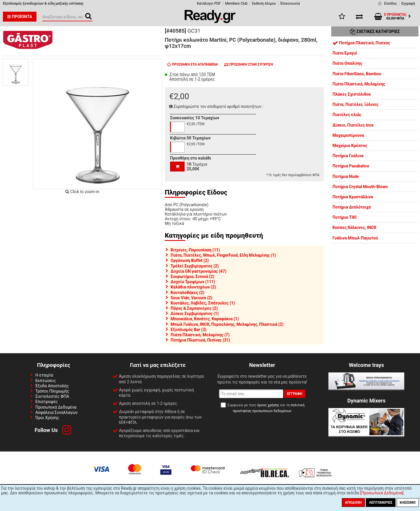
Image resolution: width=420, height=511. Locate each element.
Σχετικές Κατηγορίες (375, 32)
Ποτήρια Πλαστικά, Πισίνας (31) (200, 340)
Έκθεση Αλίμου (264, 3)
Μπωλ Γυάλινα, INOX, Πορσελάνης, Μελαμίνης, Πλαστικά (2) (227, 324)
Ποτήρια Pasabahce (351, 166)
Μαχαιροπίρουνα (348, 135)
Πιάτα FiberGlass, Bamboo (357, 74)
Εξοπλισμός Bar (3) (189, 330)
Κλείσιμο (408, 503)
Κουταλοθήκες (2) (188, 293)
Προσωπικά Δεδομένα (56, 407)
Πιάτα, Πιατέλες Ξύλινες (356, 104)
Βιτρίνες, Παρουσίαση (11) (195, 250)
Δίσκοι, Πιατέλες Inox (353, 125)
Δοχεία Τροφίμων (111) (193, 282)
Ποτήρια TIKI (344, 217)
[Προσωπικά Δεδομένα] (382, 493)
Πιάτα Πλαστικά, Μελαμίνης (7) (200, 335)
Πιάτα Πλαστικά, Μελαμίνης (359, 84)
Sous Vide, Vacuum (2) (191, 298)
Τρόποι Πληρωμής (52, 391)
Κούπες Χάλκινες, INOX (354, 228)
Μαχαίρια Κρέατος (350, 146)
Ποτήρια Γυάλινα (348, 156)
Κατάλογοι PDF (209, 3)
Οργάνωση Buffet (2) (190, 260)
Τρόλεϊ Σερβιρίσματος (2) (195, 266)
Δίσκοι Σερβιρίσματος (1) (195, 314)
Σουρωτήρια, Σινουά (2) (192, 276)
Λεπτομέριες (381, 503)
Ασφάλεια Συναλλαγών (56, 412)
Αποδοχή (353, 503)
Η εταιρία (44, 375)
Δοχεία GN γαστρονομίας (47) (198, 271)
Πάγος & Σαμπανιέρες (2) (194, 308)
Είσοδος (391, 3)
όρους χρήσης (268, 405)
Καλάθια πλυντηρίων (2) (193, 287)
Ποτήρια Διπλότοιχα (352, 207)
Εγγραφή (408, 3)
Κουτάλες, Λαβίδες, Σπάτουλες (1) (203, 303)
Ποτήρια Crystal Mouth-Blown (360, 187)
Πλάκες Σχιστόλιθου (352, 94)
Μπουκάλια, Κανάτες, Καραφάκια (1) (205, 319)
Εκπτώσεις (45, 381)
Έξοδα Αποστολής (52, 386)
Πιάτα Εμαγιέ (345, 53)
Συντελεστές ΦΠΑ (52, 396)
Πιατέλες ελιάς (347, 115)
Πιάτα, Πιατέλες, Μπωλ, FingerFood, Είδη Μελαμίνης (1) (223, 255)
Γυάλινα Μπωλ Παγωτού (355, 238)
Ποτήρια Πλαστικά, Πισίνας (361, 43)
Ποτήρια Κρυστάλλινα (353, 197)
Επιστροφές (47, 402)
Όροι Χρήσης (47, 418)
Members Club (236, 3)
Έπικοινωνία (290, 3)
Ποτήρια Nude (346, 176)
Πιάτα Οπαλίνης (347, 63)
